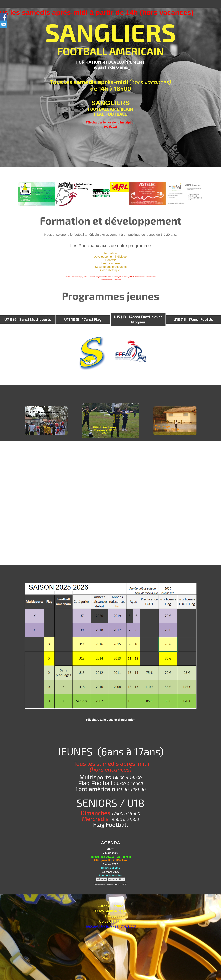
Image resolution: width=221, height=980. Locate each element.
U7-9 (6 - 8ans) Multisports (28, 319)
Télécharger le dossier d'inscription (110, 122)
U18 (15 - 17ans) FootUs (193, 319)
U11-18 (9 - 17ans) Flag (83, 319)
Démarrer (102, 879)
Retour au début (116, 879)
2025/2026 (110, 127)
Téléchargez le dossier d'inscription (110, 720)
